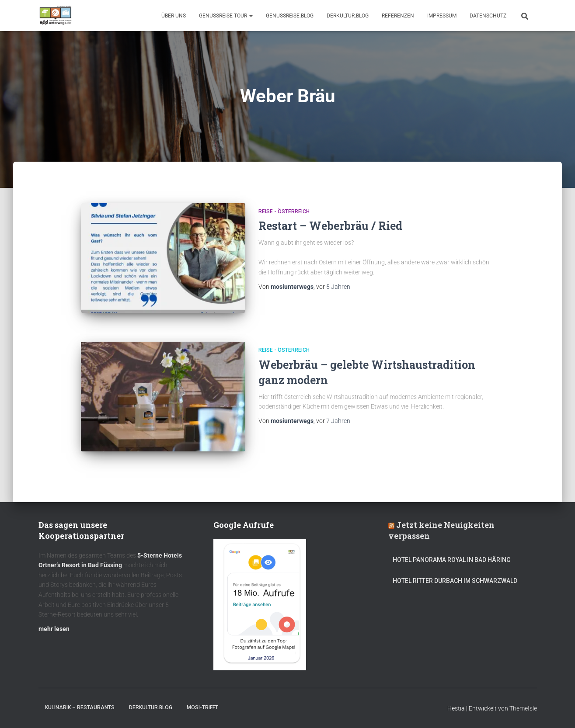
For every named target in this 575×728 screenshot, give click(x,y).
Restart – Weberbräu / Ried (330, 226)
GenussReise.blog (290, 16)
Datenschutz (488, 16)
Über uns (174, 16)
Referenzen (398, 16)
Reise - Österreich (284, 211)
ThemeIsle (523, 708)
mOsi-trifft (202, 707)
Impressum (442, 16)
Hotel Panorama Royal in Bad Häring (452, 560)
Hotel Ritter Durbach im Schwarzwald (456, 581)
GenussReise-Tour (226, 16)
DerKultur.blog (348, 16)
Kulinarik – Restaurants (80, 707)
